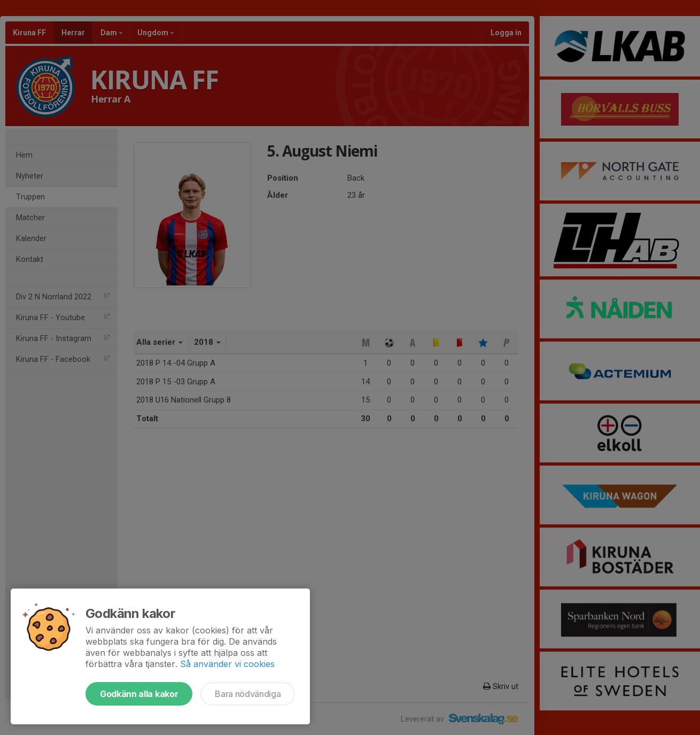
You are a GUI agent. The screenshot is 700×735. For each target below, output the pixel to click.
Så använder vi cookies (227, 664)
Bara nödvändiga (248, 694)
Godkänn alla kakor (139, 694)
